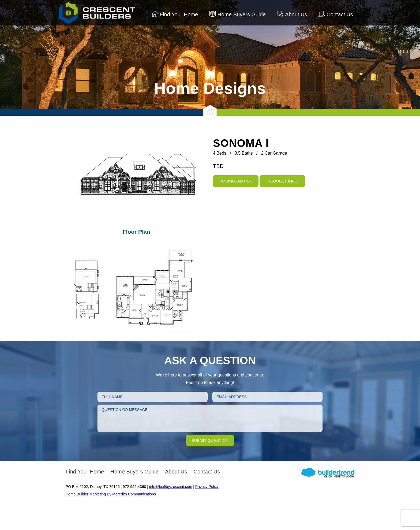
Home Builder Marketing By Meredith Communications (111, 494)
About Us (296, 14)
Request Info (282, 181)
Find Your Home (179, 14)
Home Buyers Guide (242, 14)
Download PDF (236, 181)
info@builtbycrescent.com (171, 487)
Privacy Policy (207, 487)
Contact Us (340, 14)
